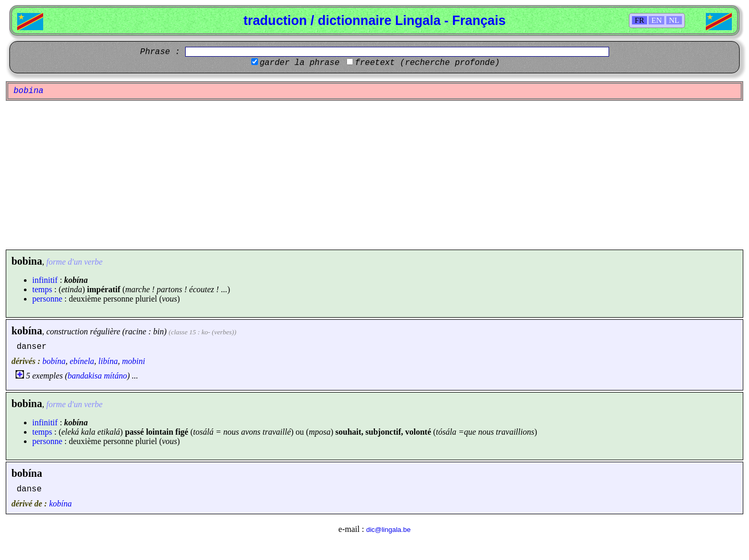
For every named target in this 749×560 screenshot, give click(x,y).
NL (674, 20)
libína (108, 361)
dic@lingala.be (388, 530)
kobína (27, 331)
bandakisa (85, 376)
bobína (54, 361)
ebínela (82, 361)
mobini (133, 361)
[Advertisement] (374, 175)
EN (656, 20)
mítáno (115, 376)
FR (639, 20)
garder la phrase (300, 63)
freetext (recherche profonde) (427, 63)
